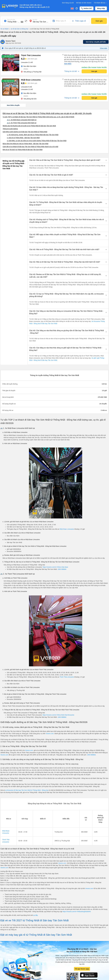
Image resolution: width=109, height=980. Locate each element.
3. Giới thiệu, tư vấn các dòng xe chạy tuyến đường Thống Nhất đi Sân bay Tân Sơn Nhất (37, 141)
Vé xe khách (5, 29)
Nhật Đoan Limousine (67, 529)
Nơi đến (35, 20)
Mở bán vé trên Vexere (84, 3)
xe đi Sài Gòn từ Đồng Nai (18, 29)
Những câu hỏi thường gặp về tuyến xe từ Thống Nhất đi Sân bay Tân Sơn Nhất (29, 126)
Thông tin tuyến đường (10, 129)
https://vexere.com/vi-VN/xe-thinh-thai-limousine (58, 715)
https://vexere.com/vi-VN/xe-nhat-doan (55, 567)
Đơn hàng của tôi (68, 3)
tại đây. (36, 915)
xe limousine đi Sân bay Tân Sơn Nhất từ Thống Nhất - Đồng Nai (27, 790)
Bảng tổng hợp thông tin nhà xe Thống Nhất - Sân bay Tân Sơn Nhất (25, 144)
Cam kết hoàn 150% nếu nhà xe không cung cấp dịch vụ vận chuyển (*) (33, 6)
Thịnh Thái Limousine (67, 677)
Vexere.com (50, 734)
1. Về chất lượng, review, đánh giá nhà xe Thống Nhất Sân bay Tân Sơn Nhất (33, 135)
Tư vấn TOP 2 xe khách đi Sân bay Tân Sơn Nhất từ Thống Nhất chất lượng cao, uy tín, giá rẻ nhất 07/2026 (38, 117)
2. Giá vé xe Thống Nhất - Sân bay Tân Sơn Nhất (23, 138)
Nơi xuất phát (11, 20)
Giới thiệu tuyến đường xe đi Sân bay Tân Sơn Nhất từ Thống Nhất (25, 132)
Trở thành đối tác (100, 3)
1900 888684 (62, 569)
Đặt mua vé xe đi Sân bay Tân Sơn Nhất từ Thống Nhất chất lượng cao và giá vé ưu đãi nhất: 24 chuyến (47, 113)
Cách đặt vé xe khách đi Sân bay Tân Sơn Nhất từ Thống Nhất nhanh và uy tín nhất (30, 147)
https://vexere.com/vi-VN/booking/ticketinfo (77, 912)
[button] (68, 160)
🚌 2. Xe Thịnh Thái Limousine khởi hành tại (22, 123)
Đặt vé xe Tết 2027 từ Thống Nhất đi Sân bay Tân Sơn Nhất (23, 150)
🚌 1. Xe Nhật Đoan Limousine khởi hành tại (22, 120)
